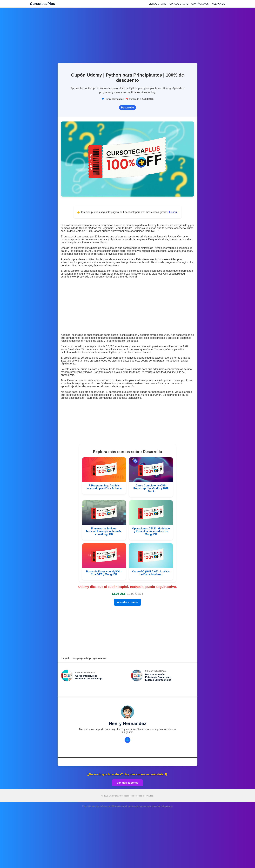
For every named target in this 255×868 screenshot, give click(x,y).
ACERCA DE (218, 4)
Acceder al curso (128, 602)
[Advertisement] (127, 33)
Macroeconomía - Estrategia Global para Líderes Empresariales (158, 677)
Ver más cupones (127, 783)
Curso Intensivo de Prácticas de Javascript (89, 677)
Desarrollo (127, 108)
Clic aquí (173, 212)
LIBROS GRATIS (158, 4)
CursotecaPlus (42, 4)
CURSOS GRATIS (179, 4)
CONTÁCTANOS (200, 4)
